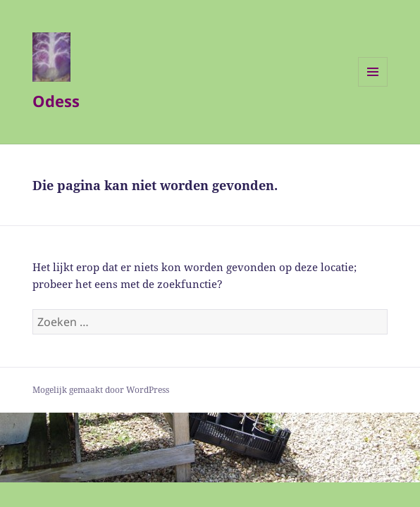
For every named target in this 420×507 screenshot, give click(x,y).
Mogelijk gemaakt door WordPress (101, 390)
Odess (56, 101)
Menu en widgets (373, 86)
